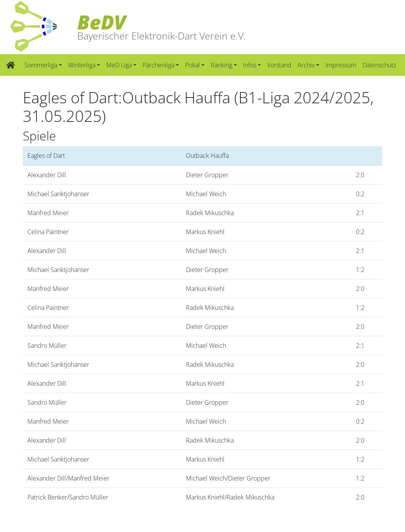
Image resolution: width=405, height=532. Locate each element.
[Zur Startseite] (11, 65)
